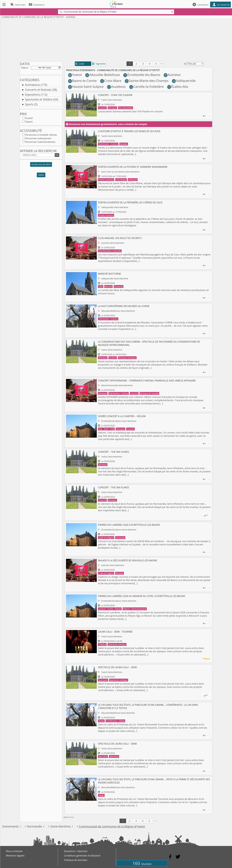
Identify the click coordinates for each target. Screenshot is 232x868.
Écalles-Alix (178, 87)
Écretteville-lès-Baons (142, 75)
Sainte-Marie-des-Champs (147, 81)
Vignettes (99, 64)
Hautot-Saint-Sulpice (86, 87)
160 (142, 863)
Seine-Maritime (61, 826)
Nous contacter (14, 851)
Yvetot (75, 75)
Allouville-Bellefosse (103, 75)
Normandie (35, 826)
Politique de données (76, 860)
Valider (41, 176)
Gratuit (29, 119)
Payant (29, 122)
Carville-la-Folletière (147, 87)
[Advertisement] (116, 39)
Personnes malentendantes (40, 142)
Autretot (172, 75)
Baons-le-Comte (82, 81)
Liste (80, 64)
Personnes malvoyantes (38, 139)
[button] (41, 166)
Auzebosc (117, 87)
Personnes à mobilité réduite (41, 135)
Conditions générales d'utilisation (82, 856)
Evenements (11, 826)
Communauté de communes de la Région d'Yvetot (112, 826)
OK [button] (57, 156)
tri (185, 64)
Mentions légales (15, 856)
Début (24, 68)
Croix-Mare (111, 81)
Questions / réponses (76, 851)
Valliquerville (184, 81)
